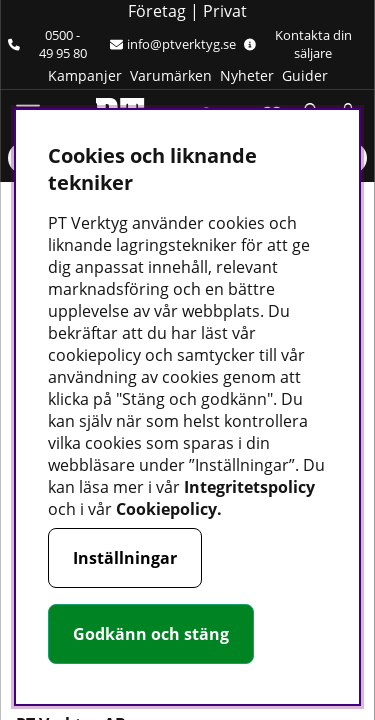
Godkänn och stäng (151, 634)
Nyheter (247, 75)
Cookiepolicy (166, 509)
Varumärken (171, 75)
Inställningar (125, 558)
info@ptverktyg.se (173, 44)
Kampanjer (85, 75)
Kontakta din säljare (298, 44)
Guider (305, 75)
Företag (157, 11)
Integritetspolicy (249, 487)
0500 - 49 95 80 (47, 44)
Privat (225, 11)
